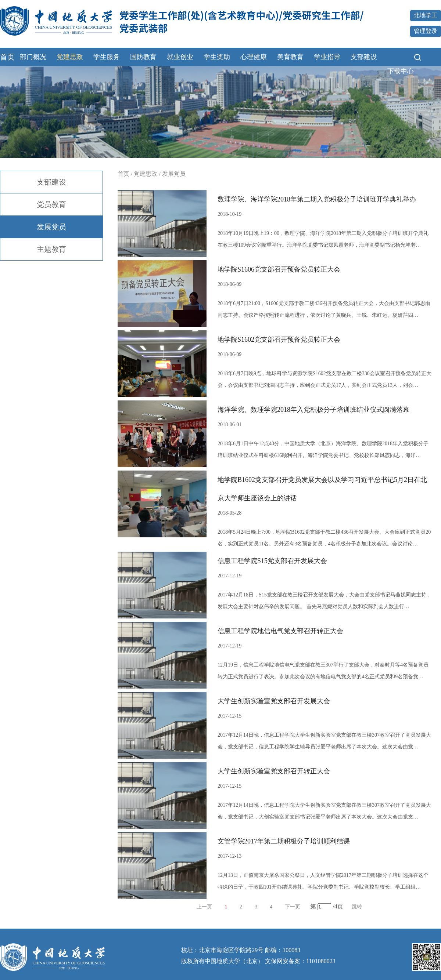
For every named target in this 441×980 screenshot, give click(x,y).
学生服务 (107, 57)
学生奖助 (217, 57)
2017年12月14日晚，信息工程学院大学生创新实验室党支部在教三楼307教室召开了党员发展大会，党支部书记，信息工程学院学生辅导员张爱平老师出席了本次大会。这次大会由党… (324, 741)
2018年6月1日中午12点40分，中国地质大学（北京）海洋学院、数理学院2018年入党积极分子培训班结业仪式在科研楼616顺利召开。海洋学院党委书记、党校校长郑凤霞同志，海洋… (323, 449)
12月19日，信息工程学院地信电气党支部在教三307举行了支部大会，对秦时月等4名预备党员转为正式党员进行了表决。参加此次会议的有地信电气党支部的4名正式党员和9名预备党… (323, 671)
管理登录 (426, 31)
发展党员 (51, 227)
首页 (7, 57)
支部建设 (364, 57)
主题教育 (51, 249)
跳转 (357, 907)
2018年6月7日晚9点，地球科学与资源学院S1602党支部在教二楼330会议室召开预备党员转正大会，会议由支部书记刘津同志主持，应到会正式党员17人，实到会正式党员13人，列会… (325, 379)
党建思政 (70, 57)
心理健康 (254, 57)
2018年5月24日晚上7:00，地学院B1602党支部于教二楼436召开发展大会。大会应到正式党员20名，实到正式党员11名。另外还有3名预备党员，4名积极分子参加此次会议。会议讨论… (324, 538)
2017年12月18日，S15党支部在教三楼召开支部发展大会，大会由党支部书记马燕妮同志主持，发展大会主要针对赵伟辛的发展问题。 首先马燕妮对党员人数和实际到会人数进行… (325, 601)
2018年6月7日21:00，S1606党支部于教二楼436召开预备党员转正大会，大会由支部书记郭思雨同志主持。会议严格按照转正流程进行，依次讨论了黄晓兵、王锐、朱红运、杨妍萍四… (324, 309)
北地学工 (426, 15)
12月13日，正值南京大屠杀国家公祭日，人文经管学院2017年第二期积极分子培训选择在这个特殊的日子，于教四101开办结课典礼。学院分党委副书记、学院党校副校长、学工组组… (323, 881)
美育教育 (290, 57)
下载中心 (401, 71)
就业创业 (180, 57)
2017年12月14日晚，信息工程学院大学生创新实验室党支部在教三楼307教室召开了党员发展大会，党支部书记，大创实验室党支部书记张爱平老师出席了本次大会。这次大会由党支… (324, 811)
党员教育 (51, 204)
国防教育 (143, 57)
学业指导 (327, 57)
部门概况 (33, 57)
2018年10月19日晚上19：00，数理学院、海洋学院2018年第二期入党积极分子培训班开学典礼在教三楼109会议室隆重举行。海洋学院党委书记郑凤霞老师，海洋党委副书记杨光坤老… (323, 239)
